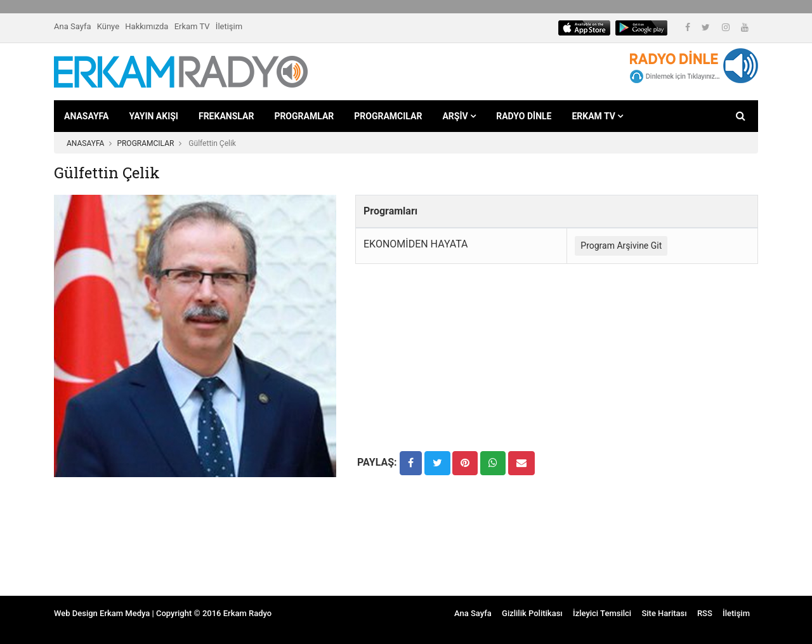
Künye (108, 26)
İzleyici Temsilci (602, 613)
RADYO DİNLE (524, 116)
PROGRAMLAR (304, 116)
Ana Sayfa (72, 26)
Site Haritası (664, 613)
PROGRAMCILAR (388, 116)
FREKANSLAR (226, 116)
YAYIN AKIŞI (154, 116)
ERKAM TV (597, 116)
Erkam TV (192, 26)
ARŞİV (459, 116)
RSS (705, 613)
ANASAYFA (86, 116)
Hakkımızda (147, 26)
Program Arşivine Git (621, 246)
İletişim (229, 26)
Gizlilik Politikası (532, 613)
